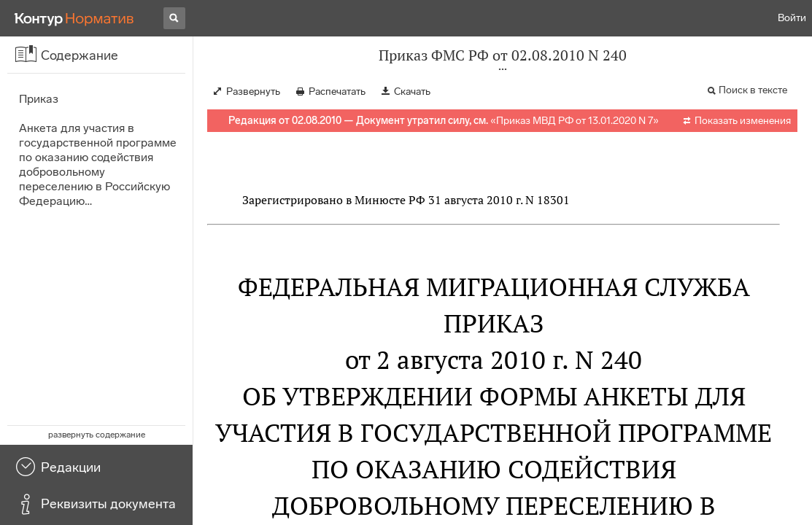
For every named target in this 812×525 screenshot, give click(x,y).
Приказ (39, 99)
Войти (792, 18)
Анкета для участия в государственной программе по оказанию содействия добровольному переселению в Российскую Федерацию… (98, 164)
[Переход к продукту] (74, 18)
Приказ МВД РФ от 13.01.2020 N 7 (575, 121)
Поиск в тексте (753, 90)
